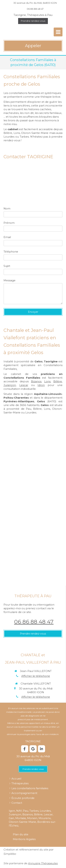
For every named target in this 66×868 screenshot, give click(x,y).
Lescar (24, 385)
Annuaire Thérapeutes (43, 863)
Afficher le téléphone (36, 676)
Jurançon (10, 385)
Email (7, 237)
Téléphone (11, 252)
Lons (47, 381)
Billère (58, 381)
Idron (41, 385)
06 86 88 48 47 (34, 622)
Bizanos (36, 381)
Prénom (9, 223)
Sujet (7, 266)
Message (10, 280)
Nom (7, 208)
